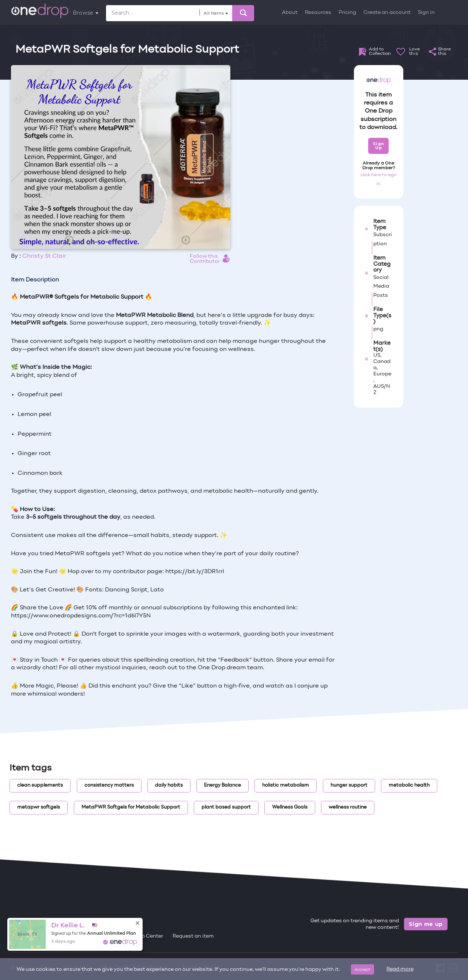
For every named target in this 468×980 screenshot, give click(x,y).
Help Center (148, 936)
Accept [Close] (363, 969)
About (290, 13)
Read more (400, 969)
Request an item (193, 936)
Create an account (387, 13)
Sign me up (426, 924)
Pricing (347, 13)
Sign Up (379, 146)
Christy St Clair (44, 256)
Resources (318, 13)
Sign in (426, 13)
